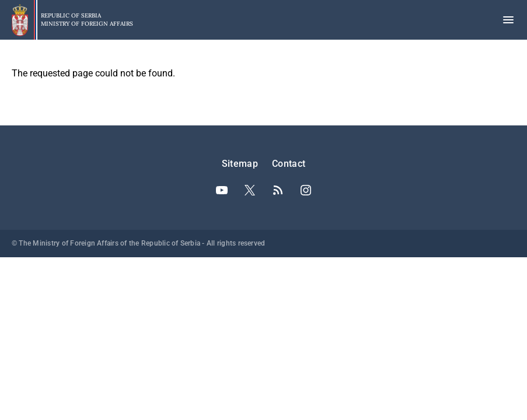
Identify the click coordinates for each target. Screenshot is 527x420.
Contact (289, 164)
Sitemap (240, 164)
